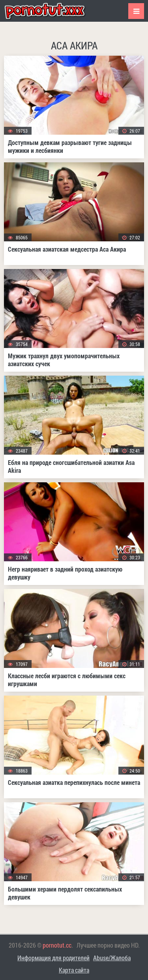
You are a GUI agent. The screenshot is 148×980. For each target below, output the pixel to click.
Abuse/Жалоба (112, 958)
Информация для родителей (53, 958)
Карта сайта (74, 970)
